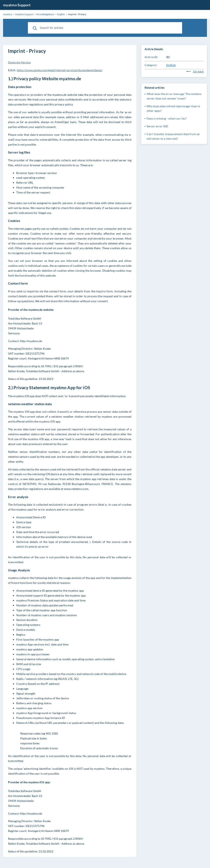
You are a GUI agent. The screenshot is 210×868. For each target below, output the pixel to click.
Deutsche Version (19, 62)
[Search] (35, 28)
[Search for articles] (105, 28)
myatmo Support (17, 5)
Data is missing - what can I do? (167, 118)
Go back (195, 71)
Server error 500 (157, 126)
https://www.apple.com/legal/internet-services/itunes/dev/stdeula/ (60, 70)
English (171, 65)
